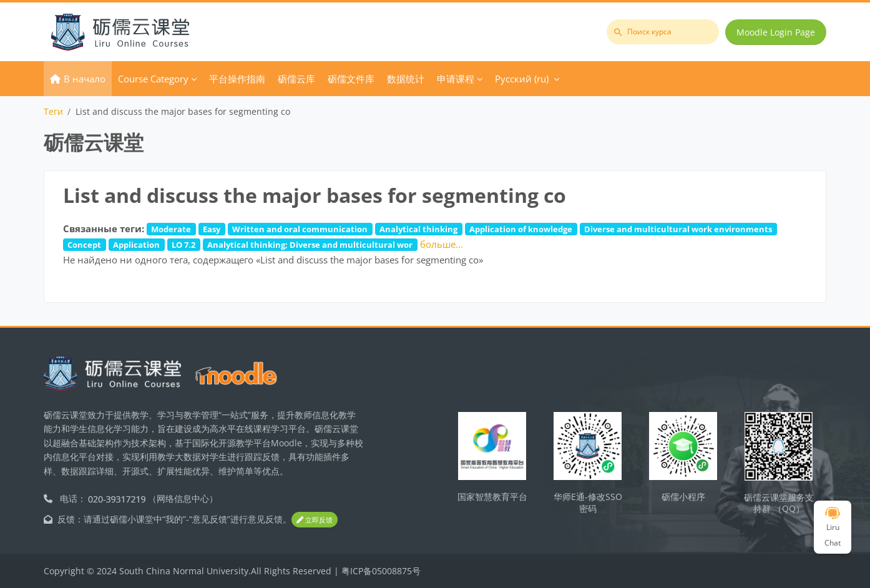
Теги (53, 111)
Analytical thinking (418, 229)
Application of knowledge (521, 229)
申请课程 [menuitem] (456, 79)
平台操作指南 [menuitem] (237, 79)
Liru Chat (833, 527)
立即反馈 (315, 520)
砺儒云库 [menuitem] (296, 79)
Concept (84, 245)
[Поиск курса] (663, 32)
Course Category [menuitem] (153, 79)
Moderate (171, 229)
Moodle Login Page (776, 32)
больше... (442, 244)
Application (136, 245)
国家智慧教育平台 (492, 497)
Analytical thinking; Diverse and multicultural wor (310, 245)
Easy (212, 229)
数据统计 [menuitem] (406, 79)
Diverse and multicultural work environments (678, 229)
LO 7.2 (183, 245)
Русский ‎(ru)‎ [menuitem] (522, 79)
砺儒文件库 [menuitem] (351, 79)
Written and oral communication (300, 229)
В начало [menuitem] (85, 79)
